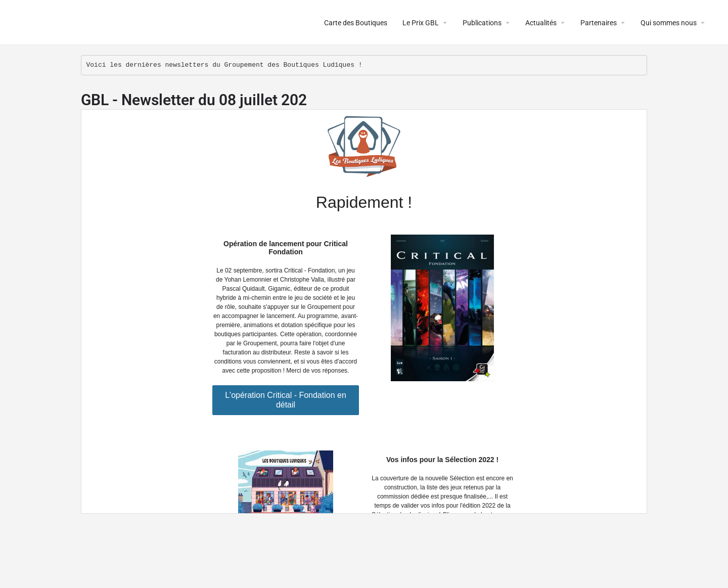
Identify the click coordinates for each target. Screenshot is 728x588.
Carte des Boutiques (356, 23)
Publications (482, 23)
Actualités (541, 23)
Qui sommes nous (669, 23)
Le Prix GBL (421, 23)
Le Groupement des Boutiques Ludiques (132, 22)
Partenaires (599, 23)
